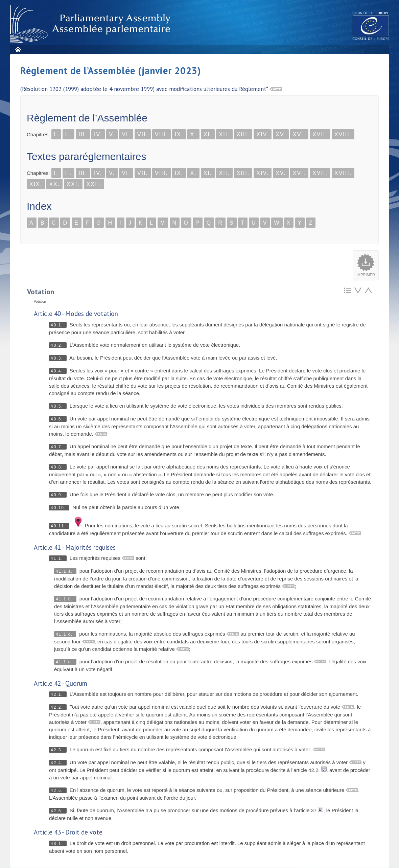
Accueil (18, 49)
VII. (143, 134)
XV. (281, 134)
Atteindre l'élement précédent (368, 290)
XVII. (320, 134)
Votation (41, 292)
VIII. (161, 134)
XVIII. (343, 134)
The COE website (371, 26)
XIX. (36, 184)
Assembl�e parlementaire (92, 24)
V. (112, 134)
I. (56, 134)
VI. (126, 134)
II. (68, 134)
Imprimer (366, 275)
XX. (54, 184)
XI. (208, 134)
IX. (179, 134)
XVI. (299, 134)
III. (83, 134)
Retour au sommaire (347, 290)
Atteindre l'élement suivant (358, 290)
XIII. (243, 134)
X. (193, 134)
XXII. (94, 184)
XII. (224, 134)
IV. (98, 134)
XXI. (73, 184)
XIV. (263, 134)
